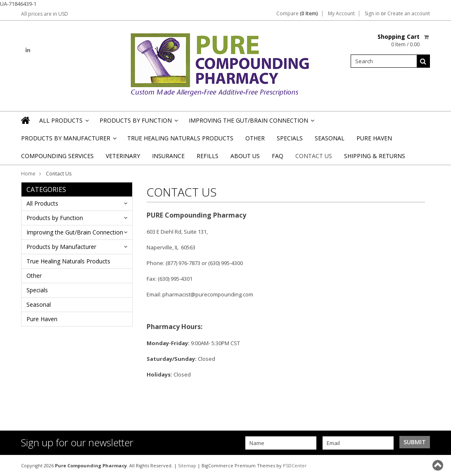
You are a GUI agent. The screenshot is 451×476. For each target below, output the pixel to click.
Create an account (409, 14)
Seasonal (330, 138)
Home (28, 174)
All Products (63, 123)
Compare (297, 14)
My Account (341, 14)
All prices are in (45, 14)
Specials (290, 138)
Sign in (372, 14)
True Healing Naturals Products (180, 138)
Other (255, 138)
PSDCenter (295, 465)
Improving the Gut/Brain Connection (251, 123)
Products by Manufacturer (68, 141)
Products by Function (138, 123)
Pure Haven (374, 138)
